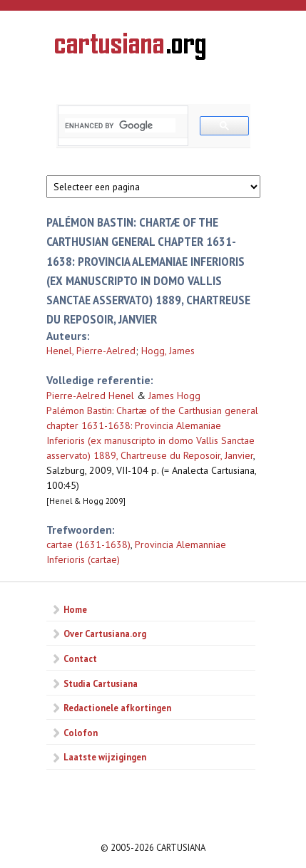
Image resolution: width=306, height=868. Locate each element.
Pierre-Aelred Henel (90, 396)
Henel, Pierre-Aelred (91, 351)
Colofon (81, 733)
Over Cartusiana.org (105, 634)
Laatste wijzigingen (105, 757)
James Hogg (174, 396)
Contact (80, 658)
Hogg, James (168, 351)
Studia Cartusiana (101, 683)
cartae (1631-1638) (88, 544)
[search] (120, 125)
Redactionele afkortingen (117, 708)
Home (75, 609)
